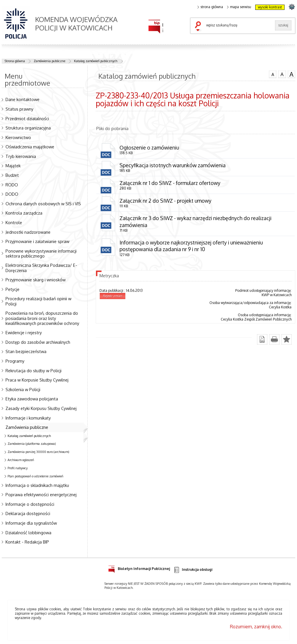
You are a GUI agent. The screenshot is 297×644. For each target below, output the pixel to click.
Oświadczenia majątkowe (30, 147)
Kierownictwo (18, 137)
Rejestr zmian (113, 296)
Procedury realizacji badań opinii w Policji (38, 301)
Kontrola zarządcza (24, 213)
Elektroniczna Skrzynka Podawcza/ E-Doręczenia (41, 268)
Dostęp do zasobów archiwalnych (38, 342)
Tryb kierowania (21, 156)
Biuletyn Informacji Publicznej (139, 568)
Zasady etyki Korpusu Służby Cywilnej (41, 408)
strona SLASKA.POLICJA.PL (292, 7)
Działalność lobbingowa (28, 533)
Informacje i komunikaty (28, 418)
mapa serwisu (239, 7)
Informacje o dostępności (30, 504)
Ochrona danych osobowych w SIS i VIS (43, 204)
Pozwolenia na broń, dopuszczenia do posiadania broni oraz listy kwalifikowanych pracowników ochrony (42, 318)
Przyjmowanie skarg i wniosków (36, 280)
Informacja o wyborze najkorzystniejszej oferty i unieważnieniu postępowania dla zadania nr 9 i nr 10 (191, 246)
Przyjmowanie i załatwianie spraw (37, 241)
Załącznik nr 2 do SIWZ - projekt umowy (165, 201)
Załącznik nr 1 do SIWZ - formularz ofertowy (170, 183)
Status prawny (19, 109)
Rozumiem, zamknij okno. (256, 627)
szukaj (199, 27)
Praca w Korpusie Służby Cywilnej (37, 380)
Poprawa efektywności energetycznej (41, 494)
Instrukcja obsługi (193, 570)
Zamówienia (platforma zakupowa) (32, 444)
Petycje (12, 289)
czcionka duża (291, 74)
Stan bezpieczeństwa (26, 351)
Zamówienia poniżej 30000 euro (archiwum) (38, 452)
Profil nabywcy (18, 468)
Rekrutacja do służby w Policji (33, 370)
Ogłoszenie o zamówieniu (149, 147)
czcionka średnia (282, 74)
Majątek (13, 166)
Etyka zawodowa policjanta (32, 399)
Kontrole (14, 222)
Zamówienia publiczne (49, 61)
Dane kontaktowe (22, 99)
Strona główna (15, 61)
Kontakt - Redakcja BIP (27, 542)
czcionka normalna (273, 74)
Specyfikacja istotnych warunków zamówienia (173, 165)
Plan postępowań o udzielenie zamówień (35, 476)
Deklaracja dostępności (28, 513)
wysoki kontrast (270, 7)
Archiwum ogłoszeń (21, 460)
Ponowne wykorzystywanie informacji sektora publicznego (41, 253)
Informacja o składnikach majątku (37, 485)
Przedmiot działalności (27, 118)
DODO (12, 194)
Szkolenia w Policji (23, 389)
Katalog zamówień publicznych (96, 61)
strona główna (210, 7)
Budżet (12, 175)
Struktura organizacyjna (28, 128)
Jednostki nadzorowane (28, 232)
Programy (15, 361)
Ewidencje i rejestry (24, 332)
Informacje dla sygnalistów (31, 523)
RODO (12, 185)
